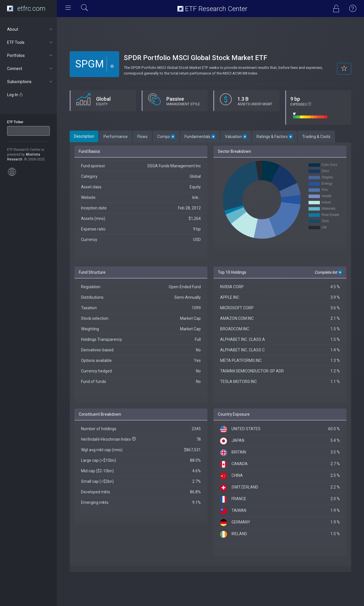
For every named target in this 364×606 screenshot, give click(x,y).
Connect (30, 69)
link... (197, 197)
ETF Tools (30, 42)
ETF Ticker (15, 122)
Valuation (236, 137)
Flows (142, 137)
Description (84, 136)
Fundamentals (200, 137)
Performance (116, 137)
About (30, 29)
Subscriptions (30, 82)
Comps (166, 137)
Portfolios (30, 55)
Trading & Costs (316, 137)
